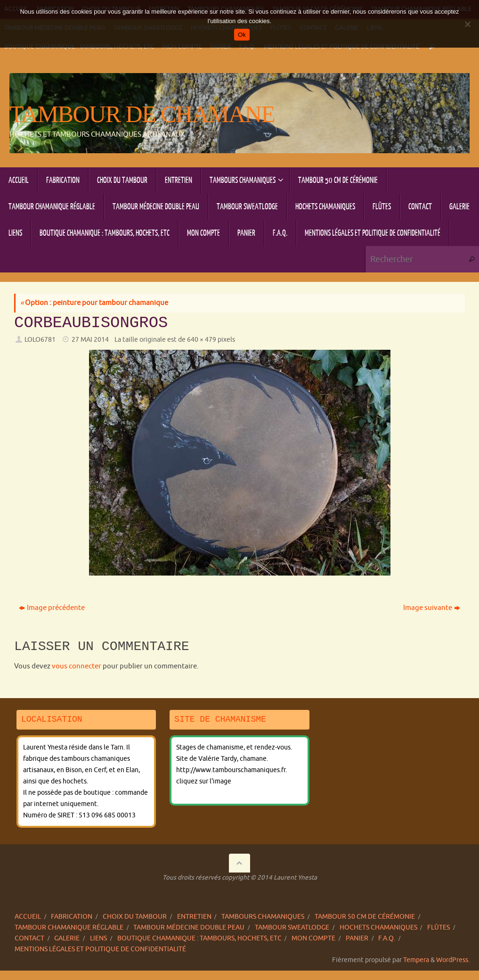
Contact (29, 938)
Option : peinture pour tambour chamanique (94, 303)
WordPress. (453, 960)
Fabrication (72, 917)
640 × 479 (202, 340)
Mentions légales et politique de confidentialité (100, 949)
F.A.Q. (387, 938)
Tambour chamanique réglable (69, 927)
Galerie (67, 938)
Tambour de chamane (142, 114)
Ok (242, 35)
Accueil (28, 917)
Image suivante (432, 608)
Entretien (194, 917)
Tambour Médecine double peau (189, 927)
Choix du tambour (135, 917)
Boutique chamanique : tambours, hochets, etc (199, 938)
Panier (357, 938)
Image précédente (52, 608)
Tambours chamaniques (263, 917)
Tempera (416, 960)
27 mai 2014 (90, 340)
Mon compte (313, 938)
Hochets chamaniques (378, 927)
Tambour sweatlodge (292, 927)
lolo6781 (40, 340)
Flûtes (438, 927)
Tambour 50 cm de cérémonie (365, 917)
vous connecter (77, 666)
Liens (98, 938)
